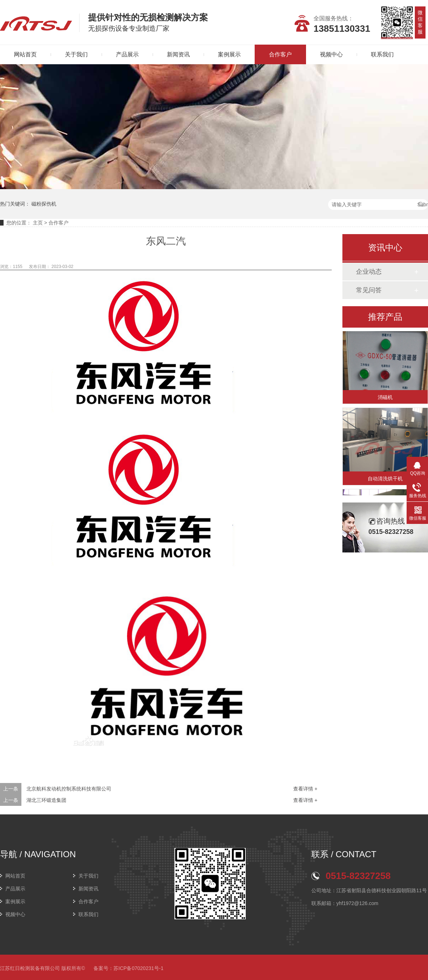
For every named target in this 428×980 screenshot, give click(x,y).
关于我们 (76, 54)
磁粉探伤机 (44, 204)
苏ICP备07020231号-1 (138, 968)
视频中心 (331, 54)
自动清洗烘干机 (385, 480)
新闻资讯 (178, 54)
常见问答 (369, 290)
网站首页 (15, 876)
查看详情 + (305, 789)
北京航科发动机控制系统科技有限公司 (69, 789)
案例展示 (229, 54)
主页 (38, 223)
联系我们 (382, 54)
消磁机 (385, 398)
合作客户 (280, 54)
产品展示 (127, 54)
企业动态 (369, 272)
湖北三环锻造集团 (46, 800)
